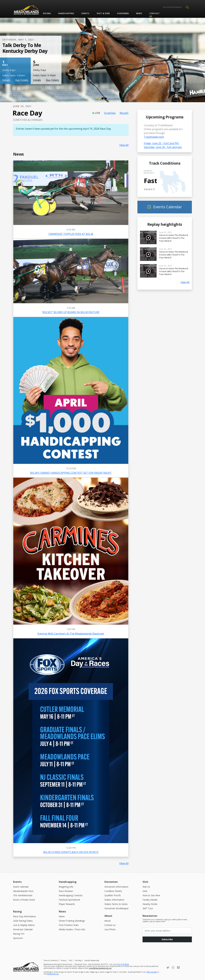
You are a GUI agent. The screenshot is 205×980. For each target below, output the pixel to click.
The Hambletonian (23, 895)
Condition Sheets (113, 891)
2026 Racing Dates (23, 921)
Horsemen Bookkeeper (117, 908)
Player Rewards (67, 904)
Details (6, 80)
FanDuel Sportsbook (69, 900)
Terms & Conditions (51, 960)
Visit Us (146, 887)
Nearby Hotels (150, 904)
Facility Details (150, 900)
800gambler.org (53, 974)
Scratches (110, 113)
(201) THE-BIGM (123, 964)
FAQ (70, 960)
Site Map (78, 960)
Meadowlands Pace (23, 891)
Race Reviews (66, 891)
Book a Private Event (24, 900)
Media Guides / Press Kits (72, 929)
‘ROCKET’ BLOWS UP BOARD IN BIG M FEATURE (71, 312)
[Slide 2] (102, 99)
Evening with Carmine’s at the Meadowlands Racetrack (71, 634)
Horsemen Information (116, 887)
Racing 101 (19, 934)
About (108, 921)
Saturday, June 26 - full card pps (163, 147)
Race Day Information (25, 916)
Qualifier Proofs (113, 895)
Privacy (63, 960)
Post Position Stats (69, 925)
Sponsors (18, 938)
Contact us (155, 15)
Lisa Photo (110, 929)
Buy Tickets (22, 80)
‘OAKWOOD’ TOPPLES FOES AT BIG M (71, 234)
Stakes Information (114, 900)
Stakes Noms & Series (116, 904)
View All (124, 145)
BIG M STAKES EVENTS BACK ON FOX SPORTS (71, 852)
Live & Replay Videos (24, 925)
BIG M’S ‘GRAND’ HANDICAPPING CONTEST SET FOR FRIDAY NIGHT (71, 473)
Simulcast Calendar (23, 929)
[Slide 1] (99, 99)
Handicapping (66, 13)
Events (85, 13)
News (139, 13)
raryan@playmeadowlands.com (100, 968)
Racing (47, 13)
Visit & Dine (103, 13)
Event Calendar (21, 887)
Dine (145, 891)
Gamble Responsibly (92, 960)
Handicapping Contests (71, 895)
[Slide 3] (106, 99)
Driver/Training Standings (72, 921)
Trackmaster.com (154, 137)
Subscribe (167, 939)
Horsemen (123, 13)
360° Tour (148, 908)
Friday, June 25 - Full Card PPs (161, 143)
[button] (187, 7)
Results (124, 113)
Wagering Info (66, 887)
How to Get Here (151, 895)
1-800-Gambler (152, 972)
